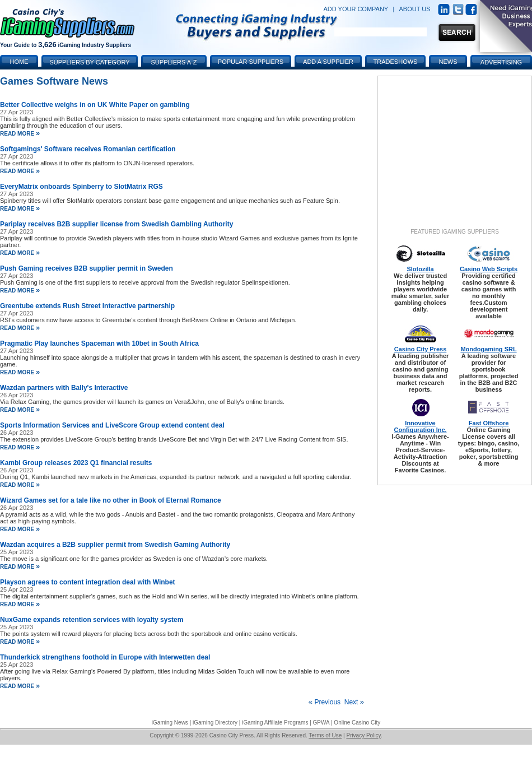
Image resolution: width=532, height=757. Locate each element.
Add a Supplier (328, 62)
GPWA (321, 723)
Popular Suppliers (251, 62)
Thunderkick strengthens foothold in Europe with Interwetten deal (105, 657)
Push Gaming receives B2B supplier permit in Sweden (87, 268)
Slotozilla (420, 269)
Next (354, 702)
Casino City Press (421, 349)
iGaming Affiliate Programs (275, 723)
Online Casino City (357, 723)
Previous (325, 702)
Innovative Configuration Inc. (420, 426)
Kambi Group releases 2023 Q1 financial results (76, 463)
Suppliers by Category (89, 62)
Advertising (501, 62)
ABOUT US (415, 9)
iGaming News (170, 723)
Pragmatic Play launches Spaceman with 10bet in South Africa (99, 343)
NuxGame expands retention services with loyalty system (92, 620)
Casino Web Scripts (489, 269)
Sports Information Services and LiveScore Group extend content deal (112, 425)
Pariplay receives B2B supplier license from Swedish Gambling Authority (116, 224)
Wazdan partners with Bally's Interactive (64, 388)
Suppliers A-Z (174, 62)
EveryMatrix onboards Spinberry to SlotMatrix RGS (81, 187)
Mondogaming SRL (488, 349)
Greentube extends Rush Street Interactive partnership (87, 306)
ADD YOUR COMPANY (356, 9)
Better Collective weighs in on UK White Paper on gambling (95, 105)
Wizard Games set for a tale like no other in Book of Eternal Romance (111, 500)
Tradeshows (396, 62)
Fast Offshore (489, 423)
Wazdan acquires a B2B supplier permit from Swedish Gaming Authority (115, 545)
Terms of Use (325, 735)
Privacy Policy (363, 735)
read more (20, 134)
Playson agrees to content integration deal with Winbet (88, 582)
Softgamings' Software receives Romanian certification (88, 149)
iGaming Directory (215, 723)
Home (19, 62)
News (448, 62)
